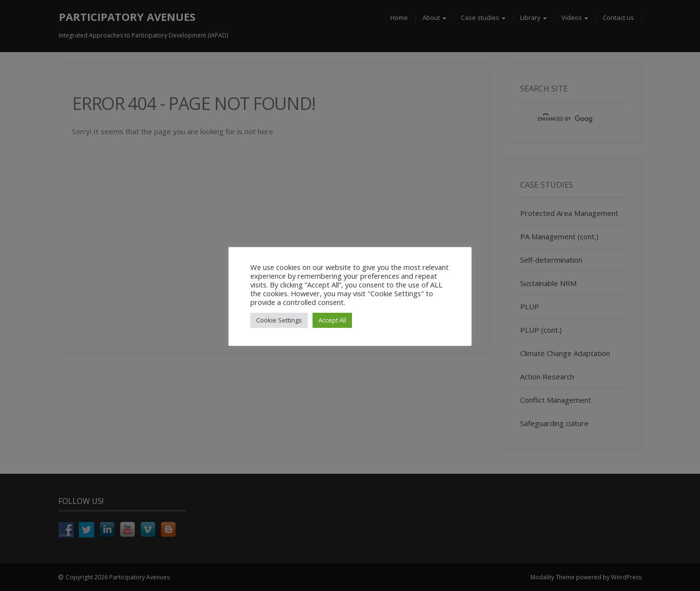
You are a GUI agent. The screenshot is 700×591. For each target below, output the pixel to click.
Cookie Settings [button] (279, 320)
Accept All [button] (332, 320)
